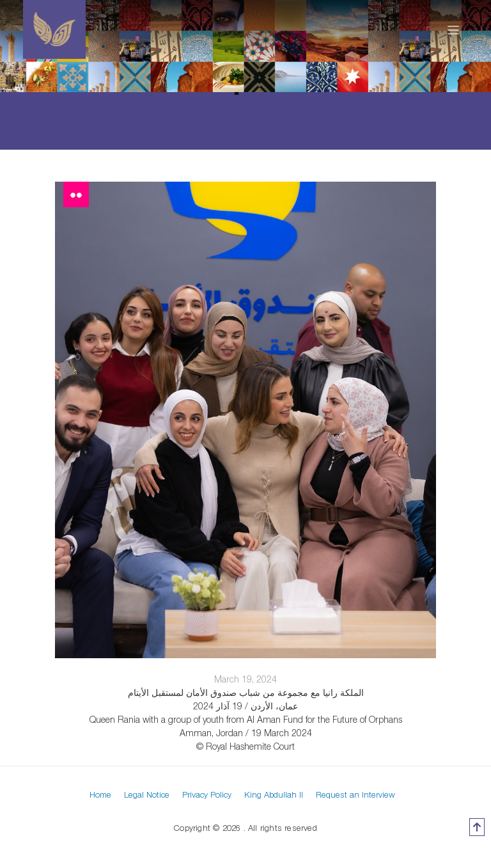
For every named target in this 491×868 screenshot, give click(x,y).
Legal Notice (147, 794)
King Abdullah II (274, 794)
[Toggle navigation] (454, 29)
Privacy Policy (207, 794)
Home (100, 794)
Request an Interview (355, 794)
